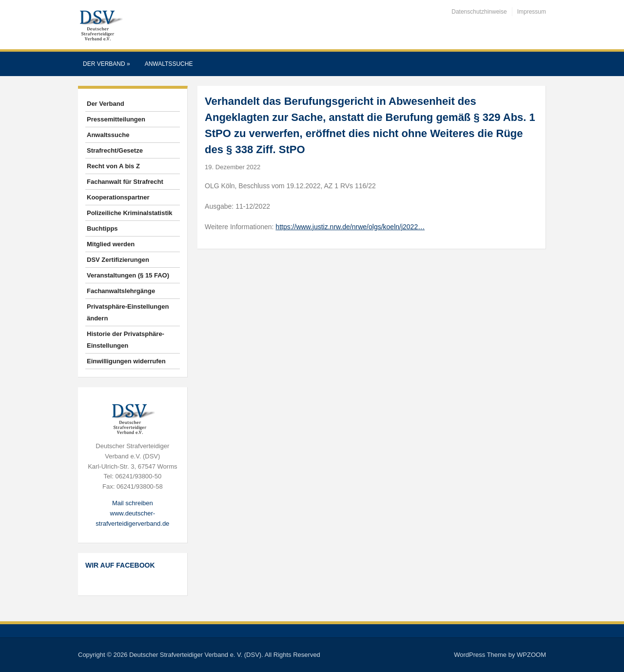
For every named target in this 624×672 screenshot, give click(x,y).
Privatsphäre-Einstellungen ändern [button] (128, 312)
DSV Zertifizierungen (118, 260)
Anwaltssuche (169, 64)
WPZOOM (531, 655)
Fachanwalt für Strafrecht (125, 182)
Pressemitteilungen (116, 119)
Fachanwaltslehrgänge (121, 291)
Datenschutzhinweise (479, 12)
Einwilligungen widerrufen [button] (126, 361)
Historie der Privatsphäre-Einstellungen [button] (126, 340)
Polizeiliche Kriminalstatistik (130, 213)
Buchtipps (102, 228)
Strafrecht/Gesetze (115, 150)
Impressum (532, 12)
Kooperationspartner (118, 197)
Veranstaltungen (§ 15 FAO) (128, 275)
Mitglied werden (111, 244)
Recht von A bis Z (113, 166)
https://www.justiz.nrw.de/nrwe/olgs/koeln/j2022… (350, 227)
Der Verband (107, 64)
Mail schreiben (133, 503)
